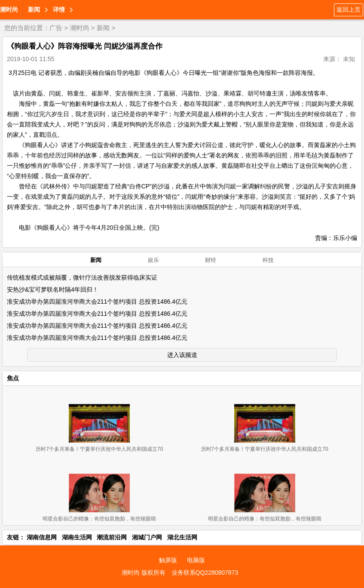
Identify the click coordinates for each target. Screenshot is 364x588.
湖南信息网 (42, 537)
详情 (59, 9)
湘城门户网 (147, 537)
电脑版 (196, 560)
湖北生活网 (182, 537)
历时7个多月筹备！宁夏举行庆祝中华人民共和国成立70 (99, 449)
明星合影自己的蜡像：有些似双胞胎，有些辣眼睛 (99, 519)
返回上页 (349, 9)
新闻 (34, 9)
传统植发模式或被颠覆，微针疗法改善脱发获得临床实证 (82, 277)
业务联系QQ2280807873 (205, 573)
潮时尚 (9, 9)
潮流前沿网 (112, 537)
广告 (56, 28)
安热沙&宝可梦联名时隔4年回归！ (53, 289)
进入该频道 (182, 355)
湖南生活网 (77, 537)
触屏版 (168, 560)
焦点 (13, 378)
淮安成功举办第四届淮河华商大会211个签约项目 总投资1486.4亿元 (97, 302)
